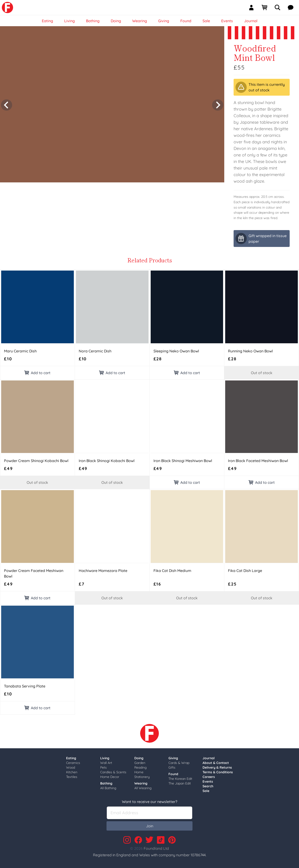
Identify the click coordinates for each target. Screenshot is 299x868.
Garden (140, 763)
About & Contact (216, 763)
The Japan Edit (180, 783)
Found (173, 774)
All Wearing (143, 788)
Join (150, 826)
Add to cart (37, 373)
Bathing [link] (93, 21)
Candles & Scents (113, 772)
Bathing (106, 783)
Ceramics (73, 763)
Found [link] (186, 21)
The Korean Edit (180, 779)
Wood (71, 767)
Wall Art (106, 763)
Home (139, 772)
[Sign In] (253, 7)
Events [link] (227, 21)
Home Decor (110, 777)
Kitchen (72, 772)
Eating (71, 758)
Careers (209, 777)
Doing (139, 758)
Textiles (72, 777)
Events (208, 781)
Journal (209, 758)
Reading (141, 767)
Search (208, 786)
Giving (173, 758)
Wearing (141, 783)
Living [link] (69, 21)
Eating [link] (47, 21)
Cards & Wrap (179, 763)
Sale (206, 791)
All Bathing (108, 788)
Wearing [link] (140, 21)
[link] (7, 7)
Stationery (142, 777)
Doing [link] (116, 21)
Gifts (172, 767)
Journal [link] (251, 21)
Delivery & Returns (217, 767)
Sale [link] (206, 21)
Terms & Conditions (218, 772)
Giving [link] (164, 21)
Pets (103, 767)
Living (105, 758)
